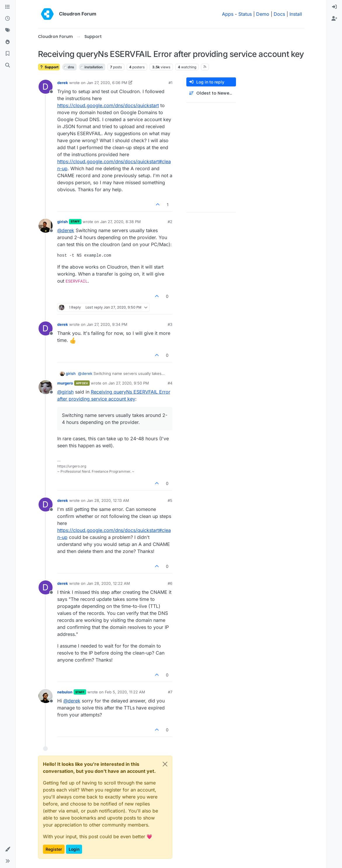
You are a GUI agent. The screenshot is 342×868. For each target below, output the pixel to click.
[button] (8, 849)
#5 (170, 500)
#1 (170, 83)
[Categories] (8, 7)
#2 (170, 222)
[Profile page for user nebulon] (46, 696)
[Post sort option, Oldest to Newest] (211, 93)
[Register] (334, 19)
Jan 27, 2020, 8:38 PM (120, 222)
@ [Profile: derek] (66, 230)
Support (49, 67)
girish (63, 222)
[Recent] (8, 19)
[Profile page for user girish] (46, 226)
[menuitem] (334, 7)
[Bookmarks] (8, 54)
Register (54, 849)
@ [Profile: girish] (65, 392)
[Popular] (8, 42)
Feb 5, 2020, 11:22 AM (125, 692)
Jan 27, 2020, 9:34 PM (107, 324)
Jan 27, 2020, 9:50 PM (129, 383)
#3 (170, 324)
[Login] (334, 7)
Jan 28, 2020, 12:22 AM (108, 583)
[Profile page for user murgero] (46, 387)
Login (74, 849)
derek (63, 83)
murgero (65, 383)
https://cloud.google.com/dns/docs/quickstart (108, 105)
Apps (228, 14)
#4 (170, 383)
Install (296, 14)
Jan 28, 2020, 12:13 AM (108, 500)
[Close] (165, 764)
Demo (263, 14)
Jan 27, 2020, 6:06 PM (107, 83)
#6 (170, 583)
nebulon (65, 692)
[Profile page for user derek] (46, 87)
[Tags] (8, 30)
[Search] (8, 65)
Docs (279, 14)
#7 (170, 692)
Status (245, 14)
